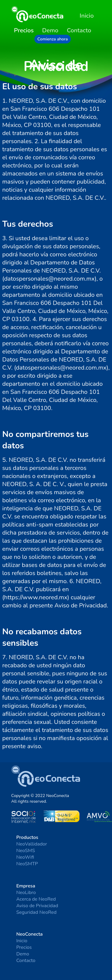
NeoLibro (26, 893)
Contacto (79, 30)
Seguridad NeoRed (36, 912)
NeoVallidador (32, 844)
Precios (24, 947)
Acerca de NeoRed (36, 899)
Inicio (87, 16)
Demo (50, 30)
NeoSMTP (27, 864)
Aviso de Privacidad (37, 906)
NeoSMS (26, 851)
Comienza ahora (53, 39)
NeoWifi (25, 857)
